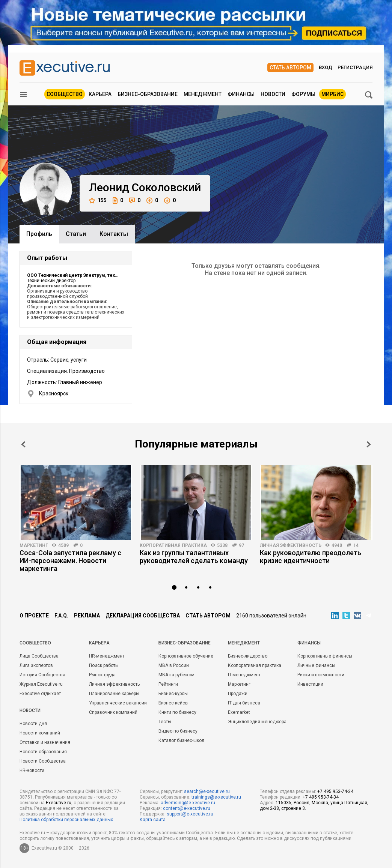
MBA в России (174, 665)
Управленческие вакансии (118, 703)
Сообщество (65, 94)
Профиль (39, 234)
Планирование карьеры (114, 694)
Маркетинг (34, 545)
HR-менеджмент (107, 656)
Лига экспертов (36, 665)
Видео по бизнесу (178, 731)
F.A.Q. (61, 616)
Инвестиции (310, 684)
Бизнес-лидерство (248, 656)
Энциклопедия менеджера (257, 722)
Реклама (87, 616)
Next (369, 444)
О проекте (34, 616)
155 (98, 200)
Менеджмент (203, 94)
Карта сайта (153, 820)
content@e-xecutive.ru (187, 808)
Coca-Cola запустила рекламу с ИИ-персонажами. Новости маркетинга (70, 561)
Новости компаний (40, 733)
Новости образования (43, 752)
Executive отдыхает (40, 694)
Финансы (241, 94)
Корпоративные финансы (325, 656)
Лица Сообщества (39, 656)
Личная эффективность (291, 545)
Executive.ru (59, 803)
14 (356, 545)
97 (241, 545)
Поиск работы (104, 665)
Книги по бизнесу (177, 712)
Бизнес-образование (148, 94)
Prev (23, 444)
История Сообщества (42, 675)
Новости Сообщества (43, 761)
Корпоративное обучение (186, 656)
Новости (273, 94)
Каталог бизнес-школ (181, 740)
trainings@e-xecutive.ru (216, 797)
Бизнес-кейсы (173, 703)
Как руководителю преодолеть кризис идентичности (311, 557)
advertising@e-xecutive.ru (188, 803)
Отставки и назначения (45, 742)
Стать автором (290, 68)
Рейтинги (168, 684)
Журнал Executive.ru (41, 684)
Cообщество (35, 643)
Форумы (303, 94)
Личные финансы (316, 665)
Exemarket (239, 712)
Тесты (165, 722)
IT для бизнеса (244, 703)
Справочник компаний (113, 712)
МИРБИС (332, 94)
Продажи (238, 694)
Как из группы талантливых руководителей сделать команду (194, 557)
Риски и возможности (321, 675)
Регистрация (355, 67)
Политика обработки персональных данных (66, 820)
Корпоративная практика (173, 545)
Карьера (100, 94)
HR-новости (32, 770)
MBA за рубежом (176, 675)
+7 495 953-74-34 (335, 791)
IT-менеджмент (244, 675)
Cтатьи (76, 234)
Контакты (114, 234)
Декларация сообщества (143, 616)
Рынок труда (102, 675)
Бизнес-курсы (173, 694)
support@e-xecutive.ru (190, 814)
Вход (326, 67)
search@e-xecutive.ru (207, 791)
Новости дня (33, 724)
